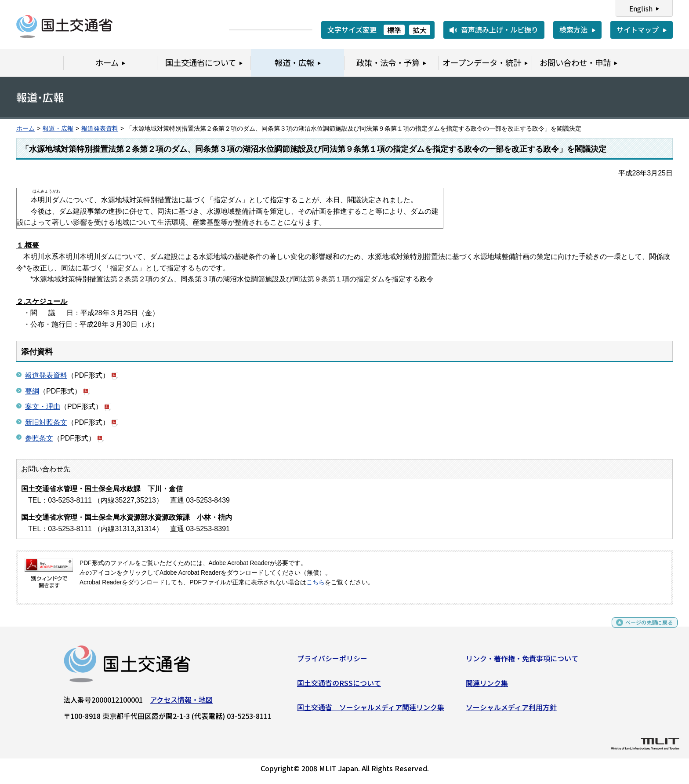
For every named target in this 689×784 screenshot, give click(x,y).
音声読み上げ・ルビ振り (500, 29)
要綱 (32, 391)
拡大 (420, 30)
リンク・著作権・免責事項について (522, 662)
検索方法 (573, 29)
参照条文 (39, 438)
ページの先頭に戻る (642, 630)
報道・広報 (58, 129)
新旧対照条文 (46, 422)
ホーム (25, 129)
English (641, 8)
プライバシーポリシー (332, 662)
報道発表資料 (100, 129)
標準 (394, 30)
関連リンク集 (487, 686)
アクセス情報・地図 (181, 703)
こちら (315, 582)
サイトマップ (638, 29)
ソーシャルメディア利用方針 (511, 711)
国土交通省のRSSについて (339, 686)
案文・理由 (43, 407)
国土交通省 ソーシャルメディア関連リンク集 (371, 711)
